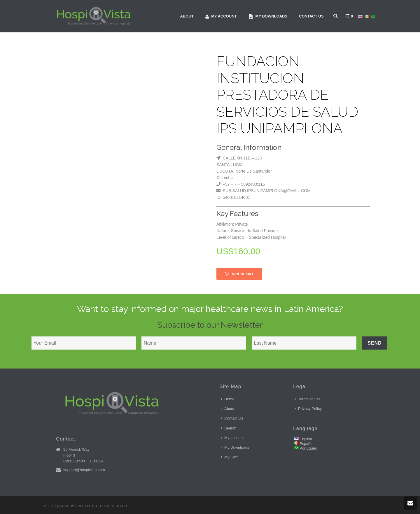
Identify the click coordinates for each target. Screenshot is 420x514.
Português (308, 448)
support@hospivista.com (84, 470)
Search (229, 428)
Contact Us (311, 16)
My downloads (268, 16)
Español (306, 444)
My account (221, 16)
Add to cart (239, 274)
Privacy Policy (308, 409)
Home (228, 399)
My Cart (229, 457)
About (187, 16)
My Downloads (235, 447)
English (306, 439)
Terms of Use (308, 399)
